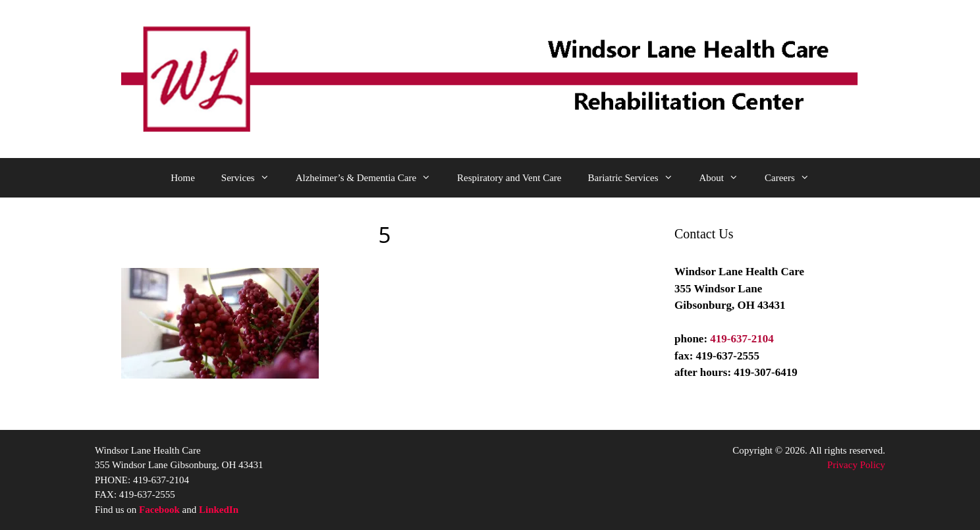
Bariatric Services (637, 178)
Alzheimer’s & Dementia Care (370, 178)
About (726, 178)
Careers (794, 178)
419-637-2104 (742, 339)
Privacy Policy (856, 465)
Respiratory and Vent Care (509, 178)
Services (252, 178)
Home (183, 178)
